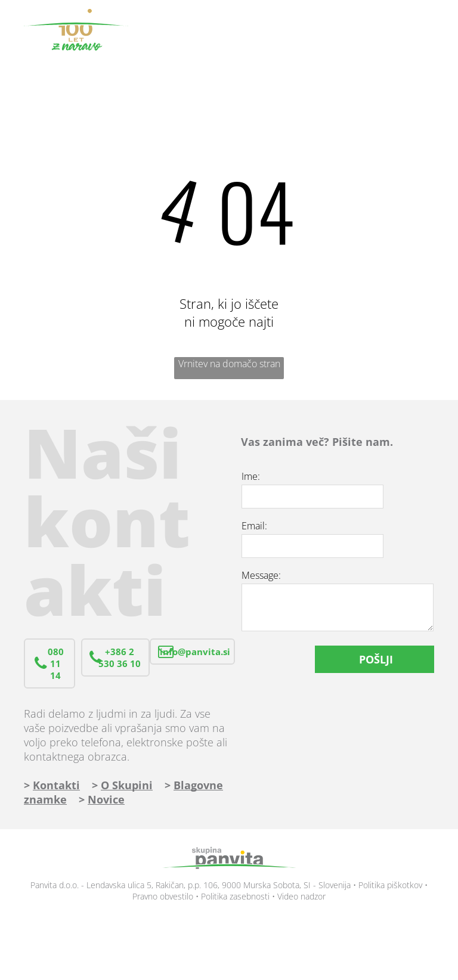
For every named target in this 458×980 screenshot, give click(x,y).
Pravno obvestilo (163, 896)
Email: (254, 526)
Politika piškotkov (390, 885)
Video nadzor (301, 896)
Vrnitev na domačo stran (229, 364)
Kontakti (56, 785)
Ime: (251, 476)
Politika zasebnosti (235, 896)
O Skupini (127, 785)
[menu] (432, 30)
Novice (106, 799)
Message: (261, 575)
